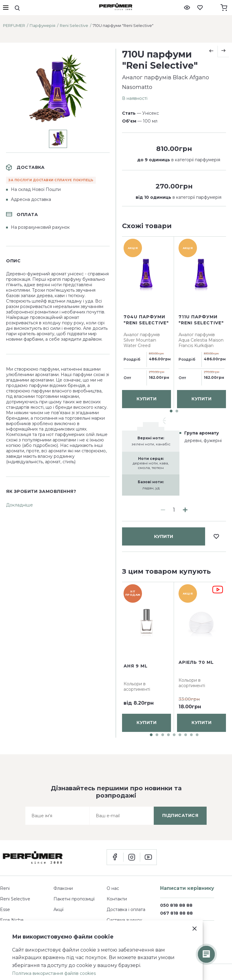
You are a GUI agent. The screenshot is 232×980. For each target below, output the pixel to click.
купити (164, 244)
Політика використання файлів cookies (54, 973)
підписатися (180, 815)
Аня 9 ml (136, 666)
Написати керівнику (187, 888)
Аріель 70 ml (196, 662)
